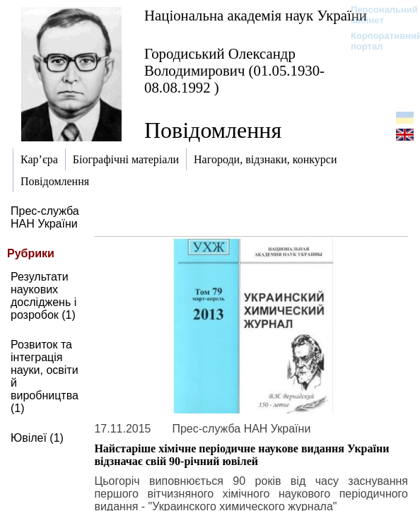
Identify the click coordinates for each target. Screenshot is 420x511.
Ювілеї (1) (37, 438)
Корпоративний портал (377, 41)
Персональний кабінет (377, 15)
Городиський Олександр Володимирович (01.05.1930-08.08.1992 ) (234, 70)
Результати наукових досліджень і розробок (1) (43, 296)
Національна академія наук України (256, 15)
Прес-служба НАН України (45, 217)
